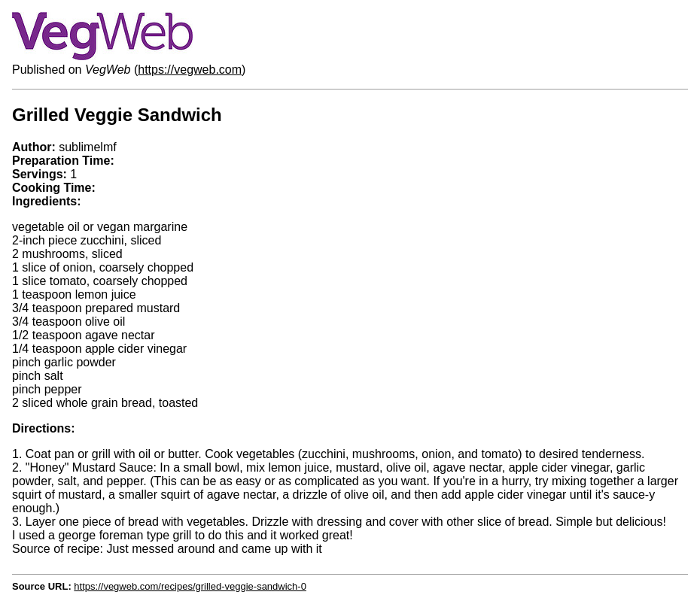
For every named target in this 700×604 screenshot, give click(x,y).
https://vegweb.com (190, 70)
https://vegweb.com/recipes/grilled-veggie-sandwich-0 (190, 586)
